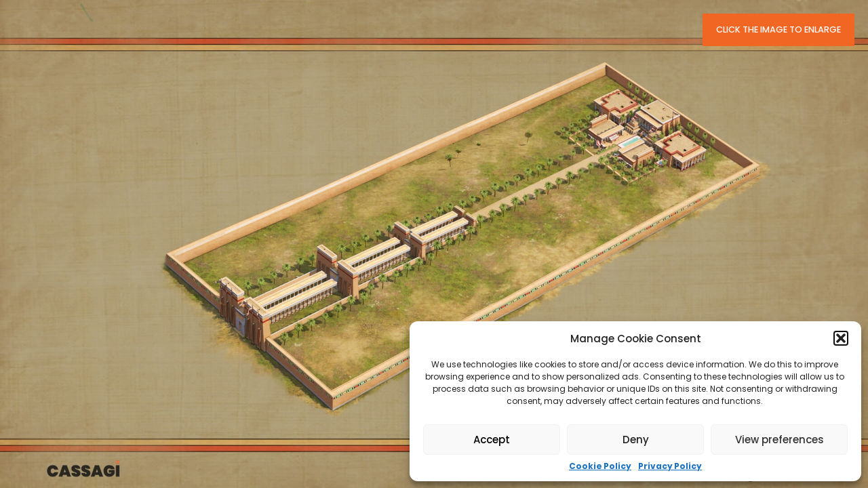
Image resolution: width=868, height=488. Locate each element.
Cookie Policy (600, 466)
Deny (636, 440)
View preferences (780, 440)
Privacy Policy (670, 466)
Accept (492, 440)
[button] (841, 338)
